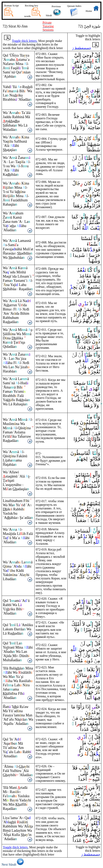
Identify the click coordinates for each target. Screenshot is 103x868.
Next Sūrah (13, 864)
